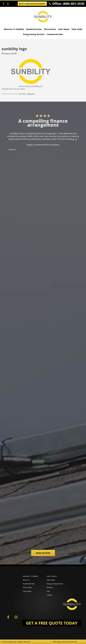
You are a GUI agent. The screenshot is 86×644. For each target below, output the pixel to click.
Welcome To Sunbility (14, 29)
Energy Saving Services (34, 34)
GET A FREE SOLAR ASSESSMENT (32, 4)
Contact (49, 595)
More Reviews (43, 553)
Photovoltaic (50, 29)
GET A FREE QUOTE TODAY (52, 623)
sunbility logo (31, 94)
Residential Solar (34, 29)
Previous (6, 53)
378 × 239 (22, 94)
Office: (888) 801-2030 (67, 4)
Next (14, 53)
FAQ (48, 591)
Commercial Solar (55, 34)
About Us (26, 580)
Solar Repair (64, 29)
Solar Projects (52, 576)
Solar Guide (77, 29)
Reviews (50, 587)
